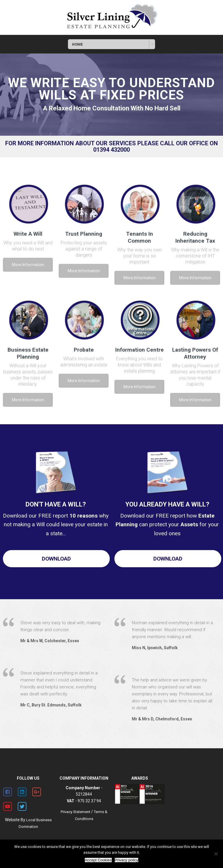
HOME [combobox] (77, 44)
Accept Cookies (98, 860)
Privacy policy (126, 860)
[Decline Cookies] (216, 854)
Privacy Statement (75, 812)
